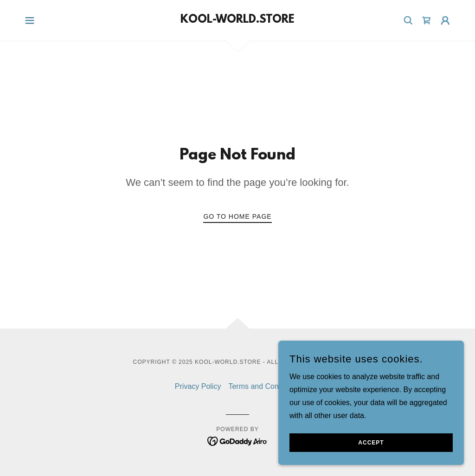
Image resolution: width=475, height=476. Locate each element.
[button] (30, 20)
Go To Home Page (237, 216)
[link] (237, 20)
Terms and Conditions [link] (264, 386)
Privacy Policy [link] (198, 386)
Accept (371, 456)
